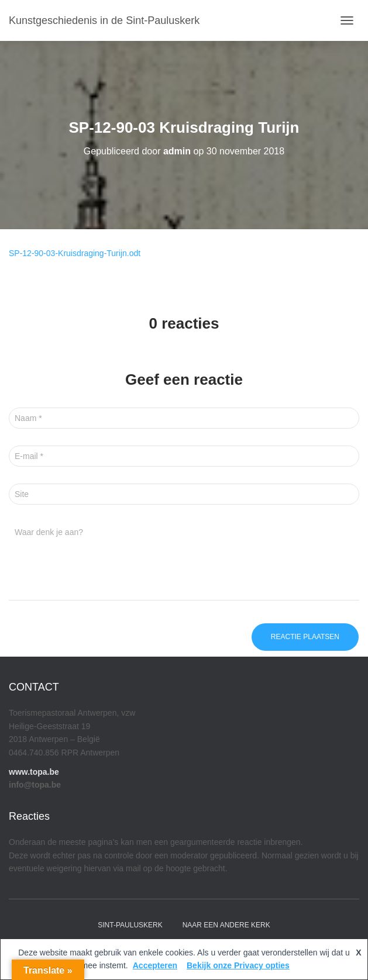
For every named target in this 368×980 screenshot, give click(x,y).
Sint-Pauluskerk (130, 925)
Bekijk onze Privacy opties (238, 965)
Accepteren (155, 965)
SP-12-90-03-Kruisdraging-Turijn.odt (75, 253)
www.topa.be (34, 772)
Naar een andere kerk (226, 925)
